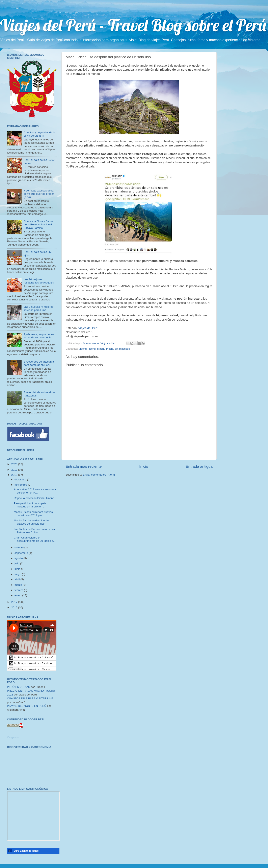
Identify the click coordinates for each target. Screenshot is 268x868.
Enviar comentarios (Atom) (99, 475)
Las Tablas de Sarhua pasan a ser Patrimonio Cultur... (35, 531)
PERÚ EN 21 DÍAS (19, 687)
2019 (15, 470)
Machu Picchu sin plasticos (113, 349)
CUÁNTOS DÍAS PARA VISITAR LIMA (30, 698)
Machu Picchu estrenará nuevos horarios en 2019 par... (33, 514)
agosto (19, 558)
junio (18, 569)
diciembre (21, 479)
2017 (15, 602)
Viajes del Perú (88, 328)
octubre (19, 547)
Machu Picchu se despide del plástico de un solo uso (32, 522)
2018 (15, 475)
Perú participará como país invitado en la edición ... (30, 505)
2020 (15, 464)
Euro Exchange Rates (26, 851)
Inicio (144, 466)
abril (17, 579)
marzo (19, 585)
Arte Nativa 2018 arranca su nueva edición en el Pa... (35, 491)
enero (18, 595)
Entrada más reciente (84, 466)
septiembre (22, 553)
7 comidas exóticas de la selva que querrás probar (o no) (39, 194)
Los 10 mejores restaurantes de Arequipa (39, 281)
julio (17, 563)
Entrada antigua (199, 466)
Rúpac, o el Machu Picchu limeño (34, 498)
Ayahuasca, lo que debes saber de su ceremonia (39, 336)
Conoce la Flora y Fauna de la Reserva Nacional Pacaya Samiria (38, 224)
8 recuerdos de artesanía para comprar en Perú (39, 363)
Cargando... (14, 737)
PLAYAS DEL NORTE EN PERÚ (27, 706)
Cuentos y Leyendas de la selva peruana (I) (39, 134)
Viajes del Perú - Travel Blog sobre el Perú (133, 25)
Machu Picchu (87, 349)
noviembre (21, 485)
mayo (18, 574)
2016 (15, 607)
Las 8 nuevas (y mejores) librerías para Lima (39, 308)
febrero (19, 590)
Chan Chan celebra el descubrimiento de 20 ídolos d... (35, 539)
